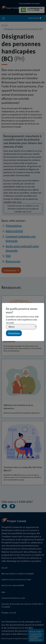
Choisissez (14, 333)
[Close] (43, 304)
